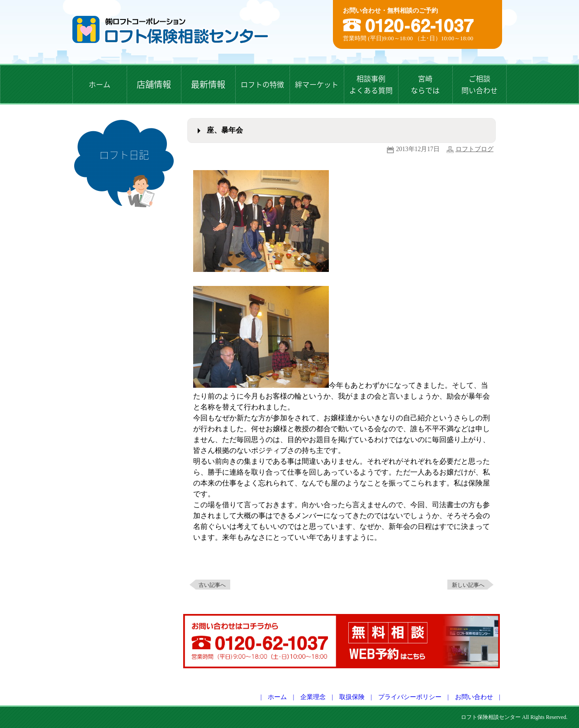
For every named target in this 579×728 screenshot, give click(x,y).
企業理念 (313, 697)
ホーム (277, 697)
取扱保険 (352, 697)
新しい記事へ (468, 585)
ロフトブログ (475, 149)
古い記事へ (212, 585)
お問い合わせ (474, 697)
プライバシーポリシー (410, 697)
